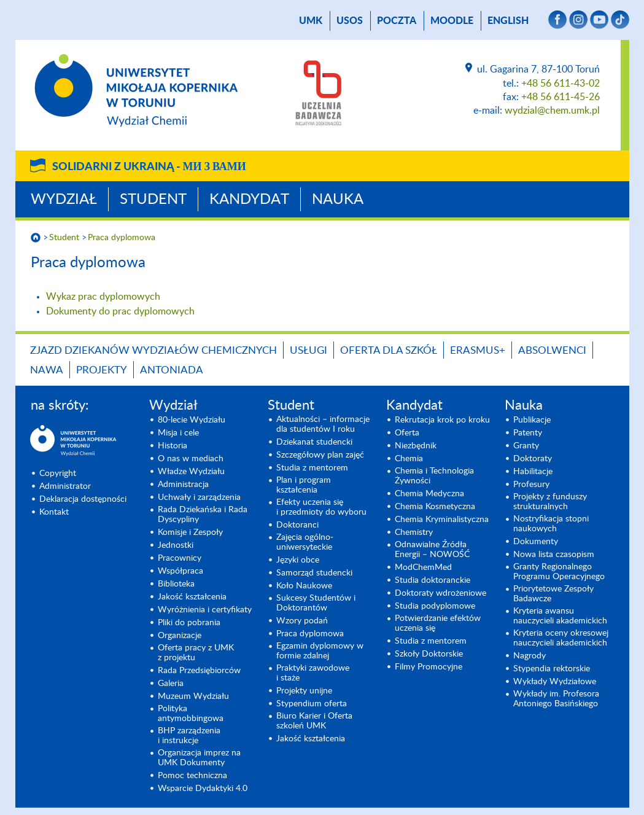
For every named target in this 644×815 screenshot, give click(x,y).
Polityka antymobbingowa (191, 714)
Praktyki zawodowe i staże (313, 673)
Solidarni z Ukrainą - (149, 167)
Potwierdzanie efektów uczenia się (438, 623)
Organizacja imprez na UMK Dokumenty (199, 758)
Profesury (531, 485)
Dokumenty (536, 542)
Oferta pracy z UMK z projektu (196, 653)
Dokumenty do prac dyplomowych (120, 311)
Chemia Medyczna (429, 494)
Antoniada (172, 370)
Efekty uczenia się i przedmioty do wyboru (321, 507)
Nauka (338, 200)
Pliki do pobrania (189, 623)
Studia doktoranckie (433, 580)
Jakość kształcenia (192, 597)
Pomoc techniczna (192, 776)
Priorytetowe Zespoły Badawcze (553, 594)
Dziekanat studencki (314, 442)
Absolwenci (552, 350)
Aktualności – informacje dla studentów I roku (323, 424)
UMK (311, 21)
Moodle (452, 21)
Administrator (65, 486)
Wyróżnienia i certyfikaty (205, 610)
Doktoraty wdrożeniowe (440, 593)
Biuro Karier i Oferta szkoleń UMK (314, 721)
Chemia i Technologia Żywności (434, 476)
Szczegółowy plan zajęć (320, 455)
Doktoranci (297, 525)
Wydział (64, 200)
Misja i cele (178, 433)
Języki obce (298, 560)
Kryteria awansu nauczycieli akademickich (560, 616)
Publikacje (532, 420)
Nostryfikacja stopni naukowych (551, 524)
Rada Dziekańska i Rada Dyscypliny (203, 515)
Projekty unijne (304, 691)
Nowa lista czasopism (554, 555)
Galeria (171, 684)
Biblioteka (176, 584)
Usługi (308, 350)
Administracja (183, 485)
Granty (526, 446)
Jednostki (176, 545)
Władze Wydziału (191, 472)
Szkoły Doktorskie (429, 654)
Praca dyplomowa (122, 238)
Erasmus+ (478, 350)
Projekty (102, 370)
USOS (350, 21)
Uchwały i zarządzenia (199, 497)
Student (153, 200)
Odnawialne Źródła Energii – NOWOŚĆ (432, 550)
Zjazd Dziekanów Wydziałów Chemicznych (153, 350)
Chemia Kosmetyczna (435, 507)
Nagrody (530, 656)
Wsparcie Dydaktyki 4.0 (203, 789)
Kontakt (54, 512)
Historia (173, 446)
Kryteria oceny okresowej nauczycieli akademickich (561, 638)
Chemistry (414, 532)
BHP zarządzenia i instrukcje (189, 736)
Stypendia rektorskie (552, 669)
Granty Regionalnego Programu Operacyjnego (559, 572)
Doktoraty (533, 459)
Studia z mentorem (312, 468)
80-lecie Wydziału (192, 420)
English (508, 21)
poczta (397, 21)
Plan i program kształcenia (304, 485)
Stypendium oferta (312, 704)
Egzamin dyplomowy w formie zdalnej (320, 651)
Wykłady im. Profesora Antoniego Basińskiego (556, 699)
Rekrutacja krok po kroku (442, 420)
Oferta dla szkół (389, 350)
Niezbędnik (416, 446)
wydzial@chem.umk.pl (552, 111)
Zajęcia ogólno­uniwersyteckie (305, 542)
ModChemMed (423, 567)
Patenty (528, 433)
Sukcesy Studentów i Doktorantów (316, 603)
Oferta (407, 433)
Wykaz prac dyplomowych (103, 297)
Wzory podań (302, 621)
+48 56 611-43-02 (561, 84)
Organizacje (180, 636)
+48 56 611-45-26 (561, 97)
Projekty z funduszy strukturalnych (550, 502)
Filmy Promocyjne (429, 667)
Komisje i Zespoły (190, 532)
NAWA (47, 370)
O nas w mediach (191, 459)
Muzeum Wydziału (193, 696)
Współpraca (180, 571)
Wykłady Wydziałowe (555, 682)
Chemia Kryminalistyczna (442, 520)
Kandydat (249, 200)
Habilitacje (533, 472)
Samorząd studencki (314, 573)
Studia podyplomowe (435, 606)
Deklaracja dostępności (83, 499)
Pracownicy (180, 558)
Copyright (58, 474)
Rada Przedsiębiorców (199, 671)
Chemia (409, 459)
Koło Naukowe (304, 586)
